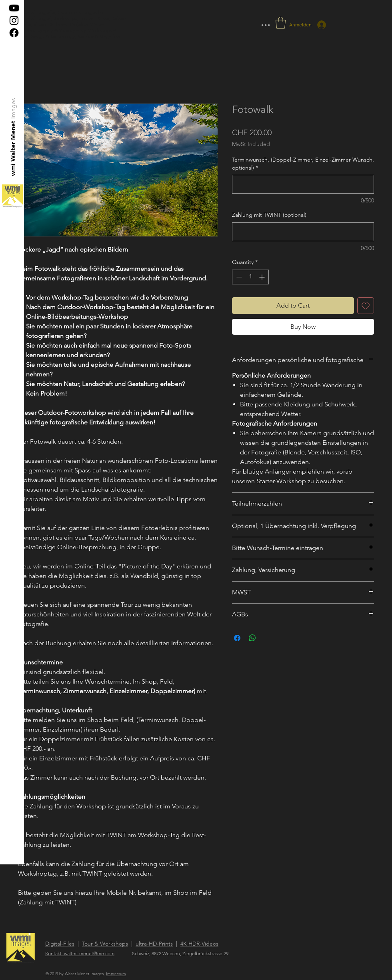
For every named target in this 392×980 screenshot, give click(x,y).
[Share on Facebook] (237, 638)
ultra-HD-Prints (154, 944)
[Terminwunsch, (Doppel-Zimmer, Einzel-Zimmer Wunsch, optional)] (303, 184)
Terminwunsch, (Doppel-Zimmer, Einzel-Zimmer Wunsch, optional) (303, 164)
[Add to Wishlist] (366, 306)
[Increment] (263, 277)
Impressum (116, 974)
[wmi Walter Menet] (13, 148)
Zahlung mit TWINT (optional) (269, 215)
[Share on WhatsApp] (252, 638)
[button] (281, 23)
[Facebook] (14, 33)
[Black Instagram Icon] (14, 20)
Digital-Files (60, 944)
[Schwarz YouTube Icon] (14, 8)
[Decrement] (238, 277)
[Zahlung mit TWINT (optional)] (303, 232)
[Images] (13, 108)
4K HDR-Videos (199, 944)
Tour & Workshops (105, 944)
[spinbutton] (250, 277)
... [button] (266, 22)
